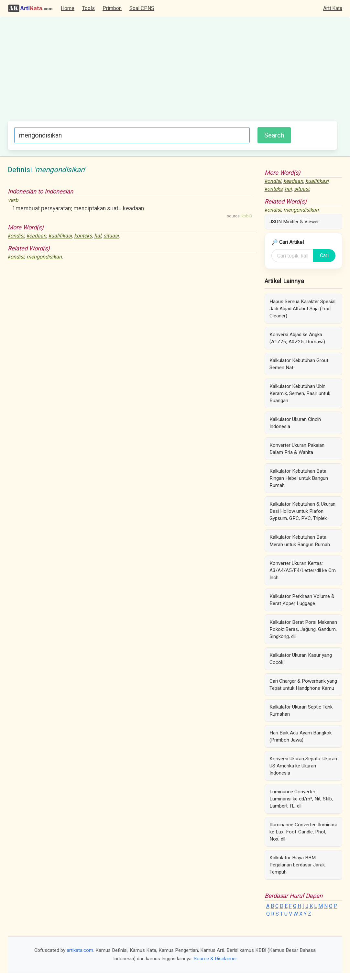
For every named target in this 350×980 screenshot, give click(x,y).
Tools (88, 8)
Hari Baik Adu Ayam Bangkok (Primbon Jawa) (301, 736)
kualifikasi (60, 236)
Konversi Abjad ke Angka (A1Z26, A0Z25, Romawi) (297, 338)
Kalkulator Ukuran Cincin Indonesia (295, 423)
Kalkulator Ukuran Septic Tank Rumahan (301, 710)
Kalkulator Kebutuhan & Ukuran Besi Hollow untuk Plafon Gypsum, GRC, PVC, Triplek (302, 511)
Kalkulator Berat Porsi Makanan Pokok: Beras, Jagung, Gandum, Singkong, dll (303, 629)
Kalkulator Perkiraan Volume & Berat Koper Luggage (302, 600)
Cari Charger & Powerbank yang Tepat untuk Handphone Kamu (303, 685)
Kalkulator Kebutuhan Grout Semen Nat (299, 364)
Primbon (112, 8)
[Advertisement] (172, 72)
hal (98, 236)
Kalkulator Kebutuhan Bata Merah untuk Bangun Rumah (300, 541)
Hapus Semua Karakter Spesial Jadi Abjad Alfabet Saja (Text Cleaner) (302, 309)
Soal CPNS (142, 8)
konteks (83, 236)
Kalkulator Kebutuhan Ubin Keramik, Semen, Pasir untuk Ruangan (300, 393)
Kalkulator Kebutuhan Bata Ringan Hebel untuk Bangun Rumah (299, 478)
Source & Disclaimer (215, 959)
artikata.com (80, 950)
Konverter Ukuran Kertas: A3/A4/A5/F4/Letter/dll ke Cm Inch (303, 570)
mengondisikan (44, 257)
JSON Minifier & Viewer (294, 222)
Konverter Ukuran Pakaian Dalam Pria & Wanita (297, 449)
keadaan (36, 236)
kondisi (16, 236)
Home (68, 8)
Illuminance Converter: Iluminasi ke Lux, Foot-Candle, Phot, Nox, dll (303, 832)
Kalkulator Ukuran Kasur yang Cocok (301, 659)
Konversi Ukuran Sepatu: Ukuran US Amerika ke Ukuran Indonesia (303, 766)
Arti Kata (333, 8)
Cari (324, 255)
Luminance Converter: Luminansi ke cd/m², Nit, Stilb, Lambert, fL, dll (301, 799)
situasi (111, 236)
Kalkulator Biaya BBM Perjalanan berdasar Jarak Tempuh (297, 865)
